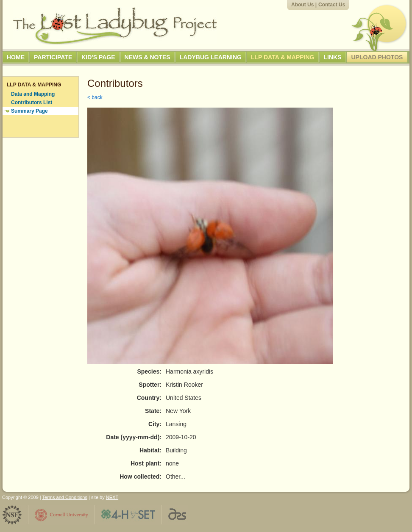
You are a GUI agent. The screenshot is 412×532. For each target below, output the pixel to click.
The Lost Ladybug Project (115, 26)
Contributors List (32, 103)
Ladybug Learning (211, 57)
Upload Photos (377, 57)
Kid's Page (98, 57)
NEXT (112, 497)
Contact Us (332, 5)
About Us (302, 5)
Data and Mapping (33, 94)
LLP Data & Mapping (283, 57)
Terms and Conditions (65, 497)
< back (95, 97)
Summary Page (29, 111)
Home (16, 57)
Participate (53, 57)
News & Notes (148, 57)
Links (333, 57)
